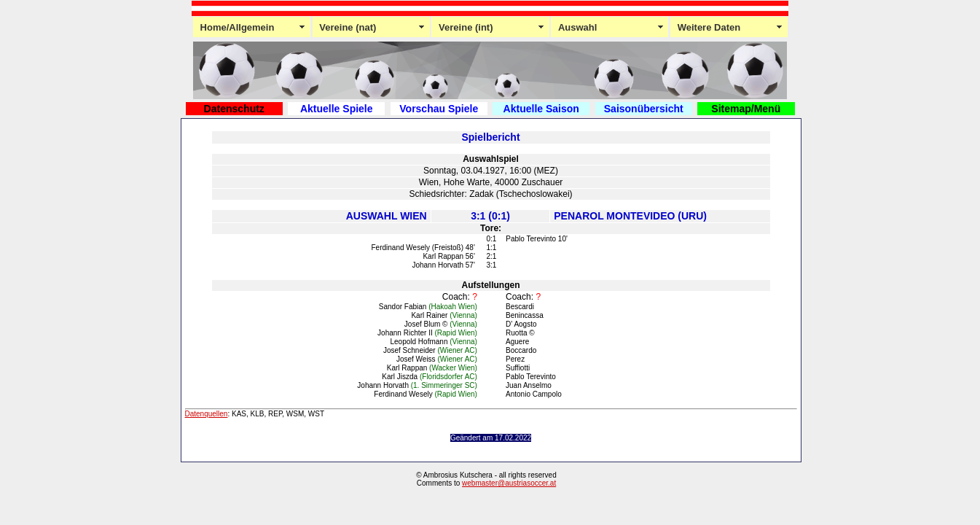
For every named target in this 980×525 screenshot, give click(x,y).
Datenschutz (234, 109)
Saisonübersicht (644, 109)
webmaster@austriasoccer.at (509, 483)
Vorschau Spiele (439, 109)
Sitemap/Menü (746, 109)
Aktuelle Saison (541, 109)
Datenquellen (207, 414)
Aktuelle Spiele (337, 109)
